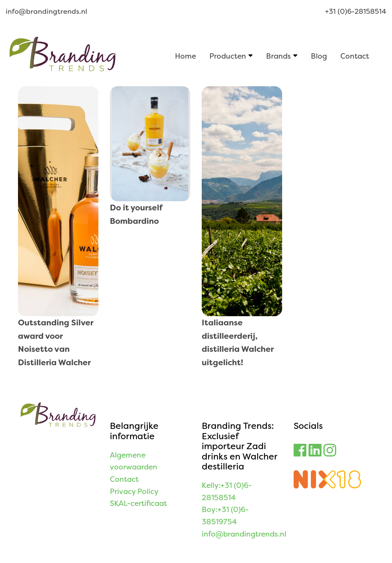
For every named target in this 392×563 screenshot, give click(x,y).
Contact (355, 56)
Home (185, 56)
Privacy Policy (134, 492)
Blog (319, 56)
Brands (278, 56)
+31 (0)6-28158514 (356, 11)
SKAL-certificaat (138, 503)
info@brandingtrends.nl (47, 11)
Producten (228, 56)
